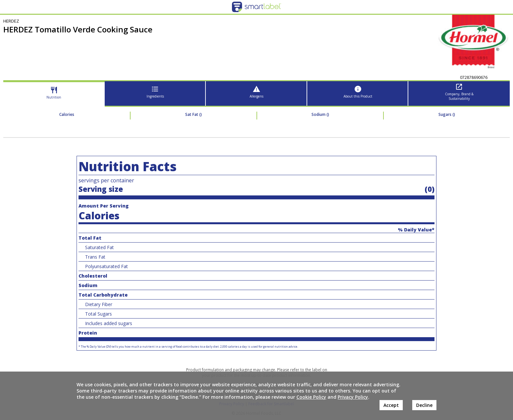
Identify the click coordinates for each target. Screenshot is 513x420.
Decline (424, 405)
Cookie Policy (311, 397)
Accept (391, 405)
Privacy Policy (353, 397)
